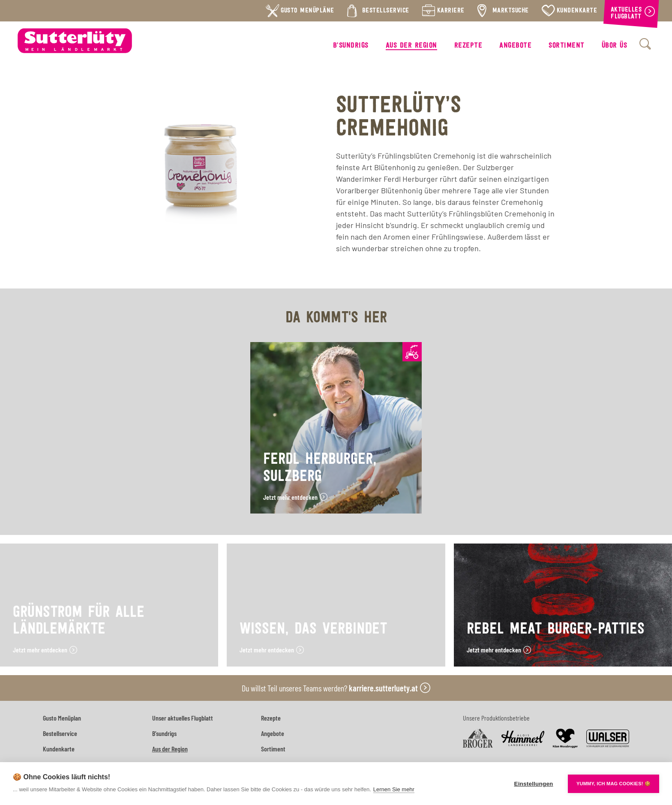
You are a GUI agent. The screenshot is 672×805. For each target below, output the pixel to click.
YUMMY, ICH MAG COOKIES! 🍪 (613, 784)
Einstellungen (533, 784)
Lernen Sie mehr (394, 789)
